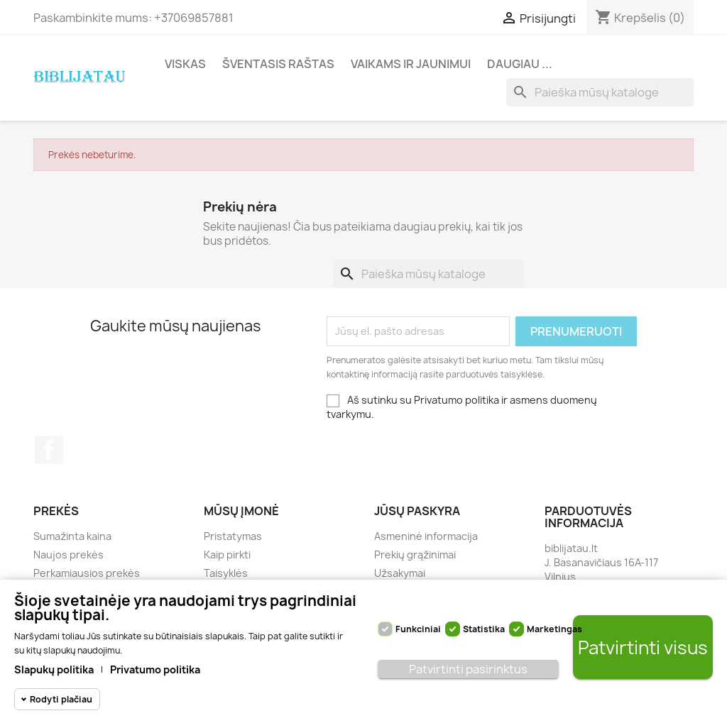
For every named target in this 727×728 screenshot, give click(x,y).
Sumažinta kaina (72, 536)
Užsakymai (400, 573)
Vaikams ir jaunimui (411, 64)
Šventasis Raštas (278, 64)
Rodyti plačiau (61, 699)
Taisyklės (226, 573)
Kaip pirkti (227, 555)
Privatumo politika (155, 669)
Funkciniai (418, 629)
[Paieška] (600, 92)
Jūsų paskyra (417, 511)
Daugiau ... (520, 64)
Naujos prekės (69, 555)
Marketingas (554, 629)
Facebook (49, 450)
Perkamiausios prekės (87, 573)
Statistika (484, 629)
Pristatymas (233, 536)
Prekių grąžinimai (415, 555)
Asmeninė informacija (426, 536)
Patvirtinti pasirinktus (468, 669)
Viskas (185, 64)
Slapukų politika (54, 669)
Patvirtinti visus (643, 647)
